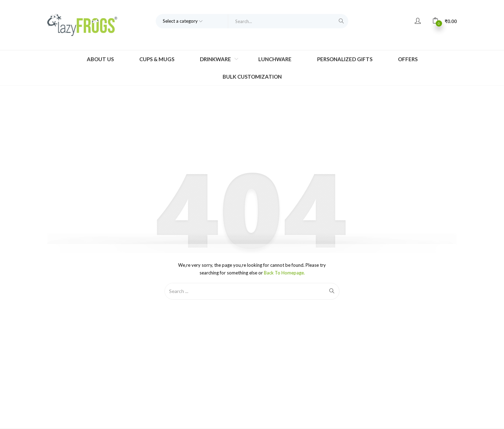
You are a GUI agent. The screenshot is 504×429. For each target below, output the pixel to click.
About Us (100, 59)
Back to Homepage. (284, 273)
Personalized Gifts (345, 59)
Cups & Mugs (157, 59)
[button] (444, 21)
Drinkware (216, 59)
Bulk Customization (252, 77)
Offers (408, 59)
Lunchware (275, 59)
